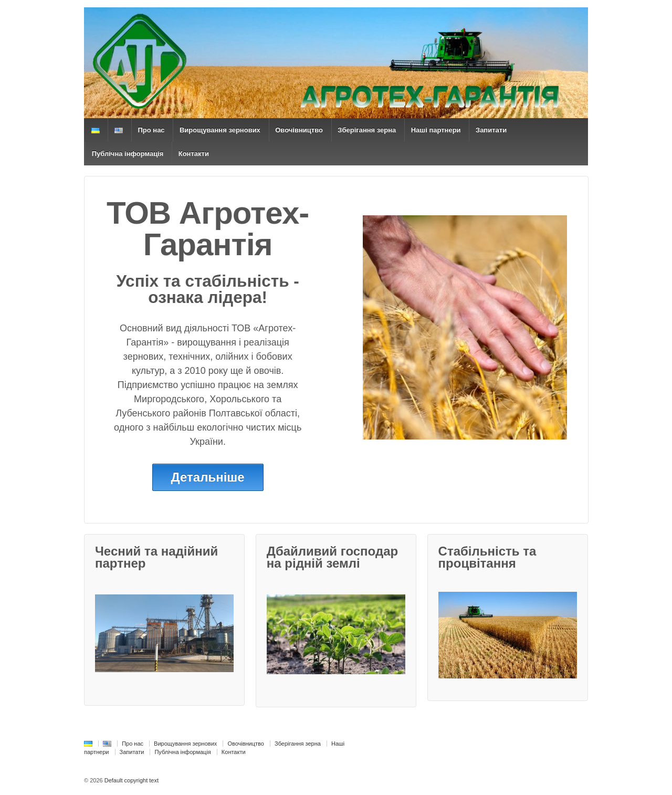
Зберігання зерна (367, 130)
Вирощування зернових (220, 130)
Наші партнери (436, 130)
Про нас (151, 130)
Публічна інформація (128, 154)
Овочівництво (299, 130)
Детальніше (208, 477)
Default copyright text (131, 780)
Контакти (194, 154)
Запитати (491, 130)
